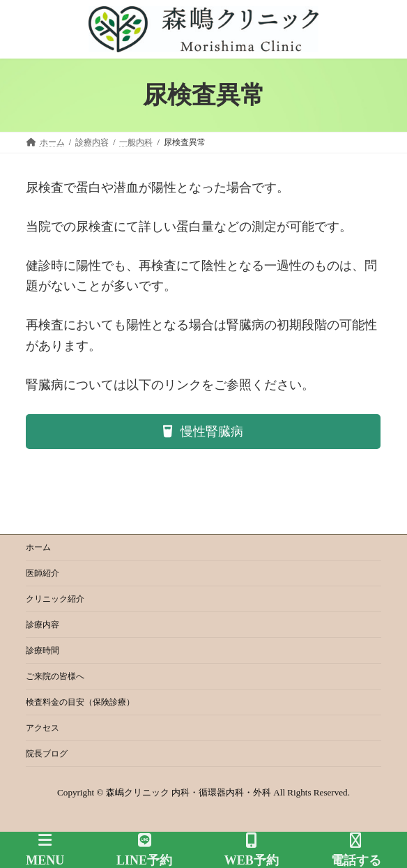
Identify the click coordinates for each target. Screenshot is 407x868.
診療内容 (43, 625)
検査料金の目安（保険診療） (80, 702)
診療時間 (43, 650)
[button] (203, 432)
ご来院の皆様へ (55, 676)
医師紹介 (43, 573)
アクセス (43, 728)
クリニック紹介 (55, 599)
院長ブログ (47, 754)
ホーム (38, 547)
